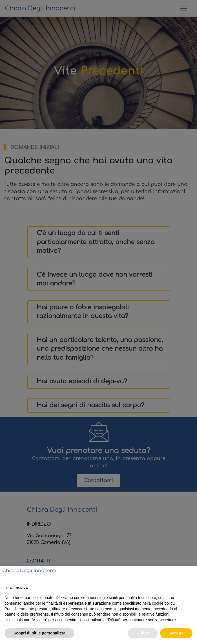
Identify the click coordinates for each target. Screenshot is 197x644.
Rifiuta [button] (143, 633)
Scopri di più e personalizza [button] (39, 633)
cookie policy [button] (163, 603)
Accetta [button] (176, 633)
